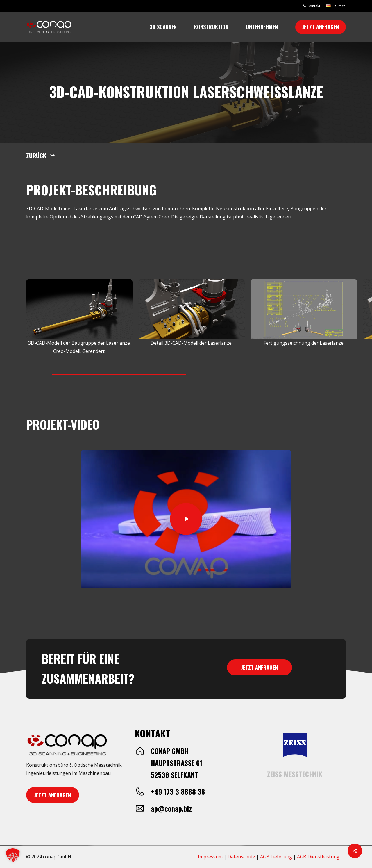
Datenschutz (241, 857)
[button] (41, 155)
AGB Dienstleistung (318, 857)
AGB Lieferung (276, 857)
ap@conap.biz (171, 808)
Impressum (210, 857)
